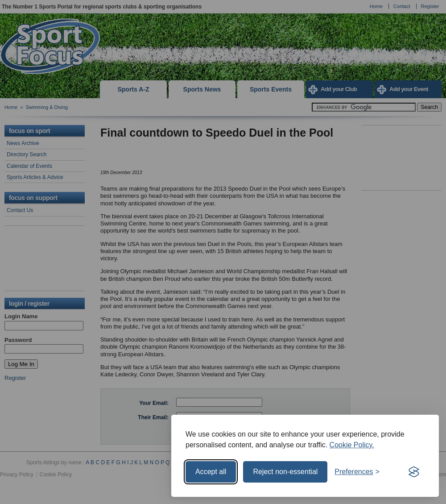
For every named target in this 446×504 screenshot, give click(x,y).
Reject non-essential (285, 472)
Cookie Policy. (352, 445)
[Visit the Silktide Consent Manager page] (414, 472)
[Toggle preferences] (357, 472)
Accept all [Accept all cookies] (211, 472)
